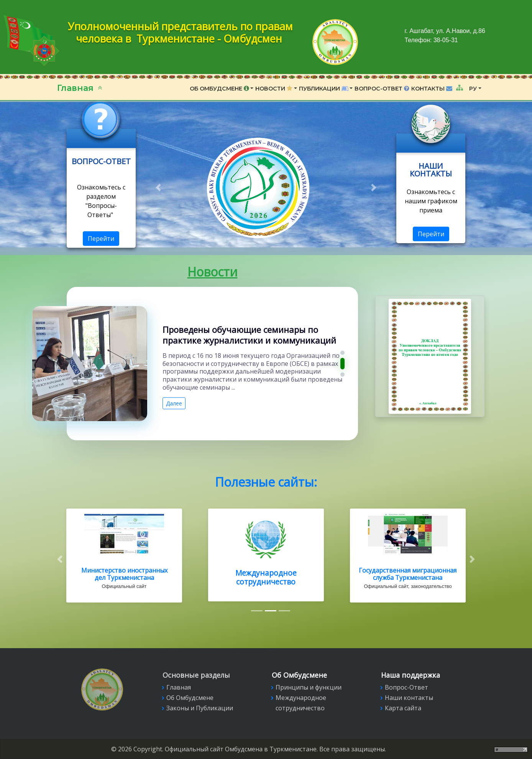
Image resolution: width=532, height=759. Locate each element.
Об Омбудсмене (219, 89)
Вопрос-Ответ (382, 89)
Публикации (324, 89)
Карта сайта (403, 708)
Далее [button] (174, 405)
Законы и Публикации (200, 708)
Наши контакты (409, 698)
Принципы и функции (309, 687)
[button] (158, 187)
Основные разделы (196, 675)
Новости (274, 89)
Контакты (433, 89)
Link (101, 133)
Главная (76, 88)
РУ (473, 89)
